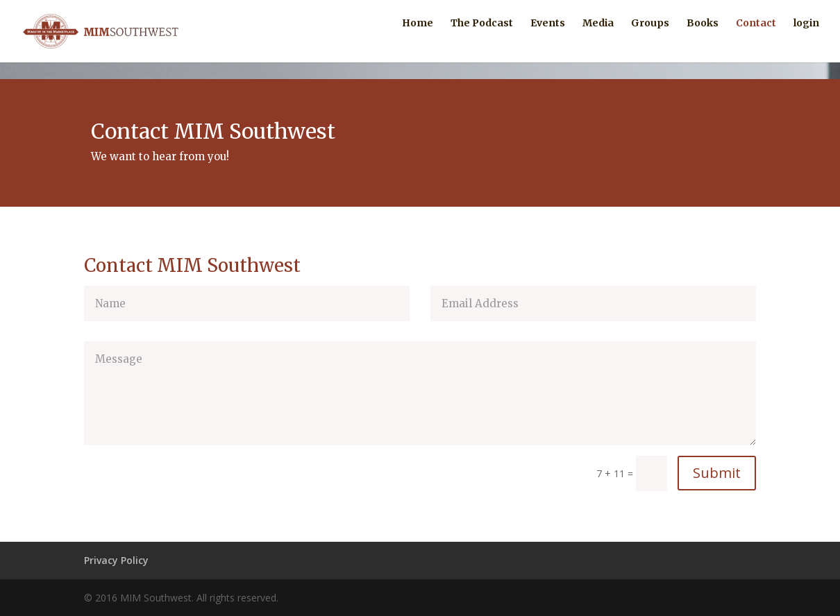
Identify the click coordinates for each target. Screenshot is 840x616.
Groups (650, 40)
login (806, 40)
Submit (717, 473)
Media (598, 40)
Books (703, 40)
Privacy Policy (116, 560)
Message (420, 393)
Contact (756, 40)
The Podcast (482, 40)
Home (418, 40)
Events (548, 40)
